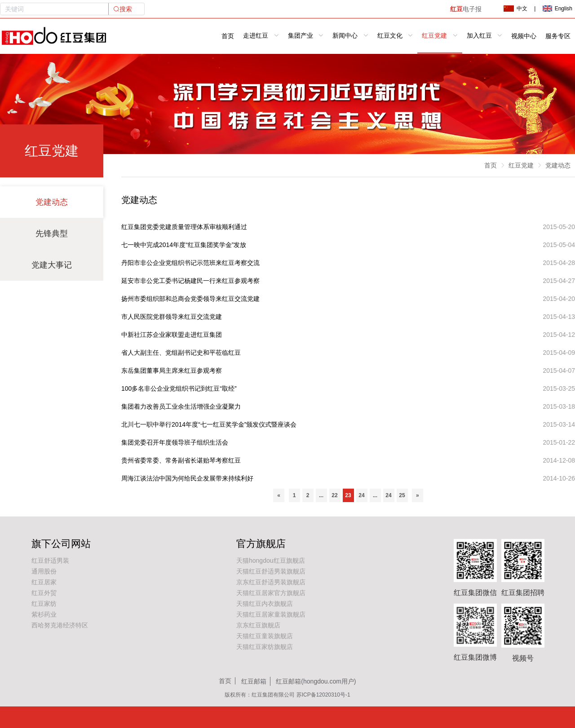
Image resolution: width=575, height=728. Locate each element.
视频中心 (524, 36)
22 (334, 495)
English (557, 9)
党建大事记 (52, 265)
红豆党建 (521, 165)
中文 (515, 9)
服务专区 (558, 36)
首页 (228, 36)
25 (402, 495)
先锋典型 (52, 234)
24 (361, 495)
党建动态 (52, 202)
